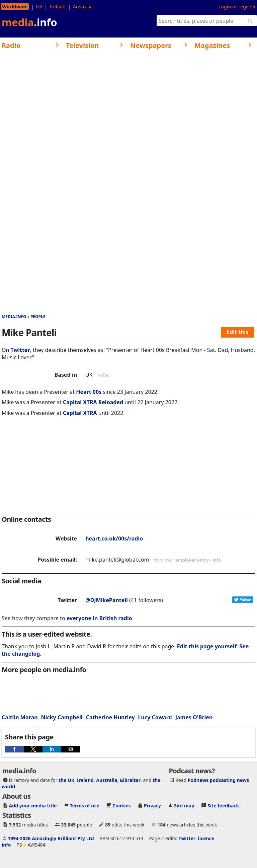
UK (39, 7)
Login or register (237, 7)
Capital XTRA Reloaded (93, 402)
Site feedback (223, 806)
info (217, 560)
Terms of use (85, 806)
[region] (128, 468)
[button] (14, 749)
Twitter (20, 350)
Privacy (152, 806)
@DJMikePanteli (107, 600)
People (38, 317)
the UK (66, 780)
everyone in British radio (99, 618)
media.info (14, 317)
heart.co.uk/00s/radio (114, 538)
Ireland (58, 7)
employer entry (192, 560)
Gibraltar (130, 780)
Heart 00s (89, 392)
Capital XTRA (80, 413)
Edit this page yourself (207, 646)
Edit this (237, 332)
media (29, 22)
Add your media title (33, 806)
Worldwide (15, 7)
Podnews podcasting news (218, 780)
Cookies (122, 806)
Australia (83, 7)
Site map (184, 806)
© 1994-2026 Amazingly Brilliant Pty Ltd (48, 838)
